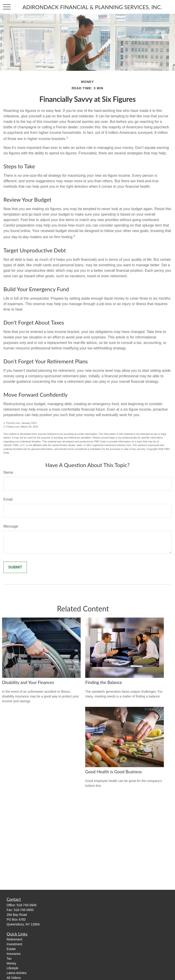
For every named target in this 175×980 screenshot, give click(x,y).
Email (8, 499)
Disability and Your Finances (28, 682)
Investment (14, 944)
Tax (9, 959)
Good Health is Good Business (113, 772)
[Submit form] (15, 567)
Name (8, 472)
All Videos (14, 978)
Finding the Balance (104, 682)
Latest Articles (17, 973)
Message (11, 526)
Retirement (14, 939)
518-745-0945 (27, 905)
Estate (11, 949)
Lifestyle (12, 968)
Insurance (14, 954)
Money (11, 963)
